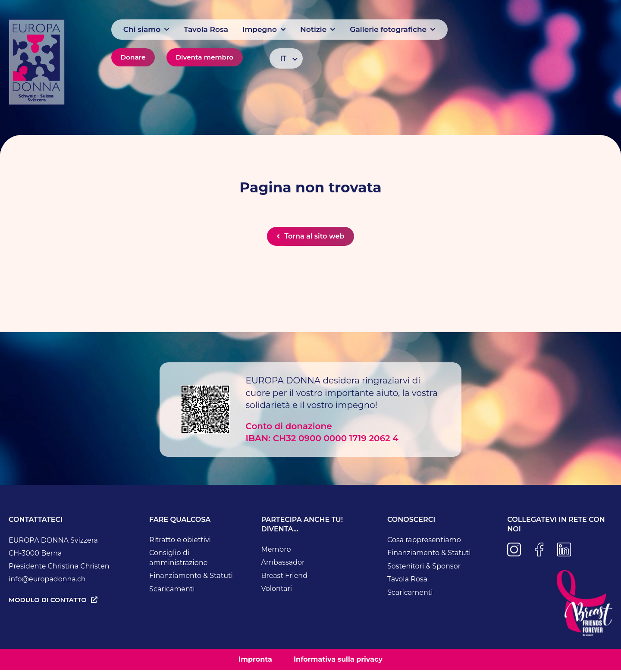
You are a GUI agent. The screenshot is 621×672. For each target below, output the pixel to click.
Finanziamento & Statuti (191, 577)
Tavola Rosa (407, 581)
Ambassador (283, 564)
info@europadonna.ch (47, 580)
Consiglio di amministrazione (178, 559)
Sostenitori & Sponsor (424, 567)
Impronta (255, 661)
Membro (276, 551)
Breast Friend (284, 577)
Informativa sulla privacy (338, 661)
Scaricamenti (172, 590)
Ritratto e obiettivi (180, 541)
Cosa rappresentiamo (424, 541)
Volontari (276, 590)
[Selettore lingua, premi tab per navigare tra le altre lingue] (286, 58)
